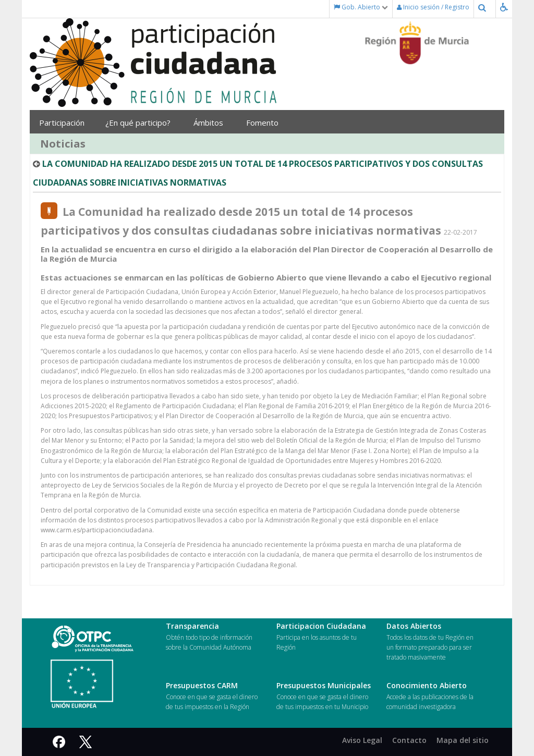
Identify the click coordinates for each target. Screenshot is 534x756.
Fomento (266, 123)
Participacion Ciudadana (321, 626)
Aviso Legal (362, 740)
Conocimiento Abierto (427, 685)
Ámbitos (212, 123)
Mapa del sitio (463, 740)
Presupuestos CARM (202, 685)
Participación (64, 123)
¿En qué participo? (142, 123)
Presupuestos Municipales (324, 685)
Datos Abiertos (414, 626)
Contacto (409, 740)
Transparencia (192, 626)
